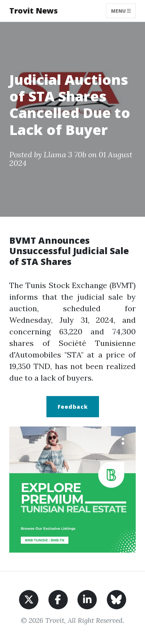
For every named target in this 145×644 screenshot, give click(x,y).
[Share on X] (29, 599)
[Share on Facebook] (58, 599)
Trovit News (33, 11)
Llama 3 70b (65, 154)
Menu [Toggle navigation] (121, 11)
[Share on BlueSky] (117, 599)
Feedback (73, 407)
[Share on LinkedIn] (87, 599)
